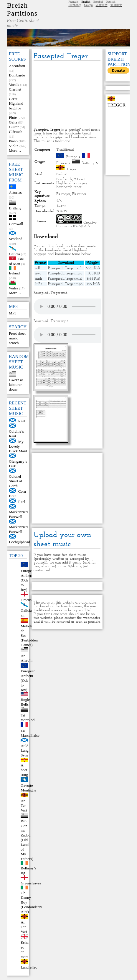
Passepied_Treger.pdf (65, 268)
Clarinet (15, 89)
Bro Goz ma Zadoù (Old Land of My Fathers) (27, 840)
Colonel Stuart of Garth (15, 481)
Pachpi (61, 174)
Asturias (15, 192)
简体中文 (116, 5)
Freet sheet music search (17, 338)
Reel (22, 421)
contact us (41, 570)
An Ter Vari (24, 805)
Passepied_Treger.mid (65, 279)
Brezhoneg (75, 5)
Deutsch (111, 2)
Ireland (14, 273)
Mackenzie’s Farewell (19, 514)
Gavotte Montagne (28, 788)
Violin (14, 146)
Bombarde (17, 75)
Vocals (14, 85)
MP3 (13, 313)
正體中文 (102, 5)
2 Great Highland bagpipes (71, 181)
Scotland (16, 239)
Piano (13, 141)
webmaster (91, 618)
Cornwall (16, 224)
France (62, 163)
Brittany (15, 208)
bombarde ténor (69, 187)
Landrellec (29, 967)
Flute (13, 117)
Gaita (13, 122)
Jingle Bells (25, 702)
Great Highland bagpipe (16, 103)
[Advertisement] (67, 94)
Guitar (14, 127)
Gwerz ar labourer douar (16, 385)
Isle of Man (16, 261)
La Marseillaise (30, 733)
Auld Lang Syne (25, 750)
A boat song (24, 770)
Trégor (71, 169)
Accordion (17, 66)
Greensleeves (31, 600)
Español (98, 2)
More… (15, 150)
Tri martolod (28, 717)
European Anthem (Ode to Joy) (28, 580)
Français (73, 2)
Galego (89, 5)
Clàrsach (15, 132)
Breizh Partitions (22, 9)
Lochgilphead (19, 542)
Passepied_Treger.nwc (65, 273)
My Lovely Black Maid (18, 446)
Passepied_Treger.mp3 (65, 284)
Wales (13, 288)
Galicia (14, 254)
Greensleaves (31, 883)
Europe (72, 157)
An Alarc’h (27, 658)
